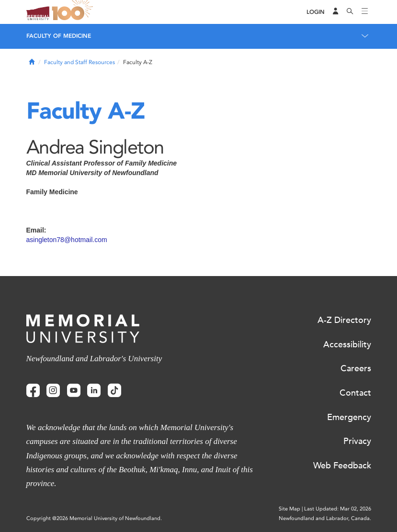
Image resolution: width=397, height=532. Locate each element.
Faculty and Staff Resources (79, 62)
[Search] (350, 12)
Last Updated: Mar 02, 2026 (338, 509)
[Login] (316, 12)
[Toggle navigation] (365, 12)
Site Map (289, 509)
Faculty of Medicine (59, 36)
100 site (74, 12)
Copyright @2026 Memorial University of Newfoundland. (94, 518)
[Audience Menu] (336, 12)
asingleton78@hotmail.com (67, 240)
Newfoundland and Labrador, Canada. (325, 518)
